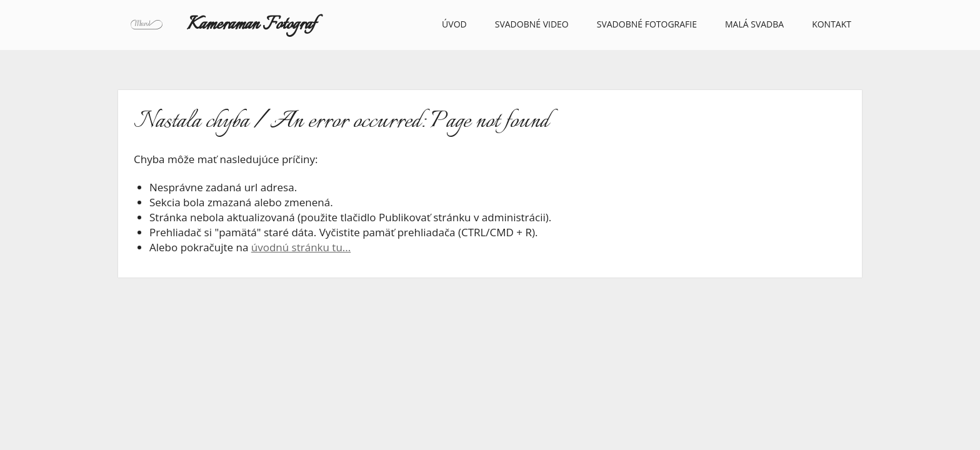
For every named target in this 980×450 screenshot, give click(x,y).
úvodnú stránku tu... (301, 247)
